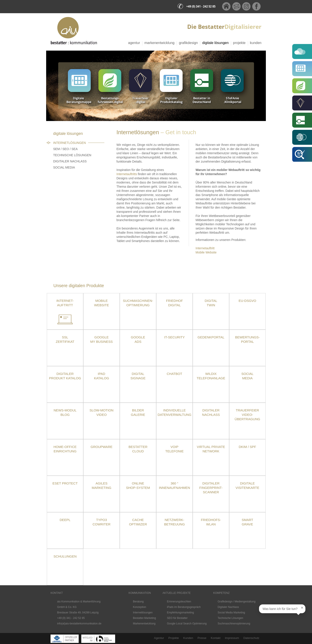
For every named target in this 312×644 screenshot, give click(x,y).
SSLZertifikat (65, 339)
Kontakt (216, 638)
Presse (202, 638)
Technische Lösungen (72, 155)
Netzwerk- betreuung (174, 522)
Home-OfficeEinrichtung (65, 449)
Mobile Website (206, 252)
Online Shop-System (138, 485)
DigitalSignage (138, 376)
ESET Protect (65, 483)
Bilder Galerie (138, 412)
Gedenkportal (211, 337)
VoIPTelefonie (174, 449)
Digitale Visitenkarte (247, 485)
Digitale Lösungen (215, 43)
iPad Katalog (102, 376)
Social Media (64, 167)
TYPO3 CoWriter (102, 522)
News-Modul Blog (65, 412)
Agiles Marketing (101, 485)
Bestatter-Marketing (144, 618)
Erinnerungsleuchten (179, 602)
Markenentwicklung (159, 43)
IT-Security (174, 337)
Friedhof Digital (175, 303)
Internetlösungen (70, 143)
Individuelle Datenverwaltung (174, 412)
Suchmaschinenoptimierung (234, 624)
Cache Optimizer (138, 522)
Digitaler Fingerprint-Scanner (211, 488)
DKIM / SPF (247, 447)
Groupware (101, 447)
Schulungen (65, 556)
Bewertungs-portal (247, 339)
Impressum (232, 638)
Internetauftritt (205, 248)
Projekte (239, 43)
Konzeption (140, 607)
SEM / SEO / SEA (65, 149)
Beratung (138, 602)
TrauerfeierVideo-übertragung (247, 415)
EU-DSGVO (247, 301)
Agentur (134, 43)
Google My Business (102, 339)
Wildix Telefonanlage (211, 376)
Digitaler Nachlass (70, 161)
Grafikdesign (188, 43)
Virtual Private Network (211, 449)
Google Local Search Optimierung (187, 624)
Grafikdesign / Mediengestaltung (237, 602)
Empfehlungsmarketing (180, 613)
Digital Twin (211, 303)
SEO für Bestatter (177, 618)
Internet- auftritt (65, 303)
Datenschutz (251, 638)
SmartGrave (247, 522)
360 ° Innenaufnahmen (174, 485)
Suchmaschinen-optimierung (138, 303)
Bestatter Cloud (138, 449)
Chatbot (175, 374)
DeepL (65, 520)
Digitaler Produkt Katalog (65, 376)
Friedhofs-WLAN (211, 522)
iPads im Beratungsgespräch (184, 607)
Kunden (256, 43)
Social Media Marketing (231, 613)
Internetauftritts (127, 174)
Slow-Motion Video (102, 412)
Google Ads (138, 339)
